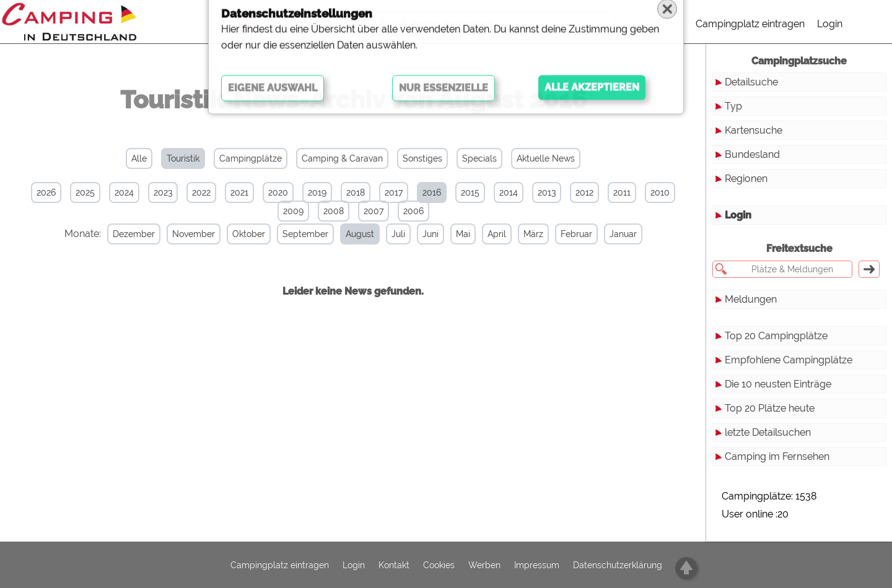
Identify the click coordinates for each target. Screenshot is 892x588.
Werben (484, 565)
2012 (584, 192)
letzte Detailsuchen (768, 432)
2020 (278, 192)
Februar (558, 234)
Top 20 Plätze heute (770, 408)
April (478, 234)
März (515, 234)
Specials (479, 158)
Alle (139, 158)
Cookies (439, 565)
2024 (124, 192)
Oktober (230, 234)
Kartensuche (754, 130)
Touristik (183, 158)
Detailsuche (751, 82)
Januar (605, 234)
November (175, 234)
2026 (46, 192)
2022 (201, 192)
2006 (413, 211)
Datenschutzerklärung (618, 565)
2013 (547, 192)
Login (830, 24)
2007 (374, 211)
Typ (733, 106)
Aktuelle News (546, 158)
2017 (394, 192)
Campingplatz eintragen (750, 24)
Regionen (746, 179)
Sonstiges (422, 158)
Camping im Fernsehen (777, 456)
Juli (380, 234)
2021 (239, 192)
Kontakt (394, 565)
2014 (509, 192)
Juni (412, 234)
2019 (317, 192)
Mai (444, 234)
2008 (334, 211)
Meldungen (751, 299)
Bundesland (752, 154)
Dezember (115, 234)
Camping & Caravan (342, 158)
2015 (470, 192)
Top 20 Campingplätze (776, 336)
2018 (356, 192)
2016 (432, 192)
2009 (293, 211)
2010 (660, 192)
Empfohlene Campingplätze (789, 360)
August (341, 234)
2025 (85, 192)
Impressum (537, 565)
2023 (163, 192)
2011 (622, 192)
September (287, 234)
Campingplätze (251, 158)
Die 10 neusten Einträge (778, 384)
